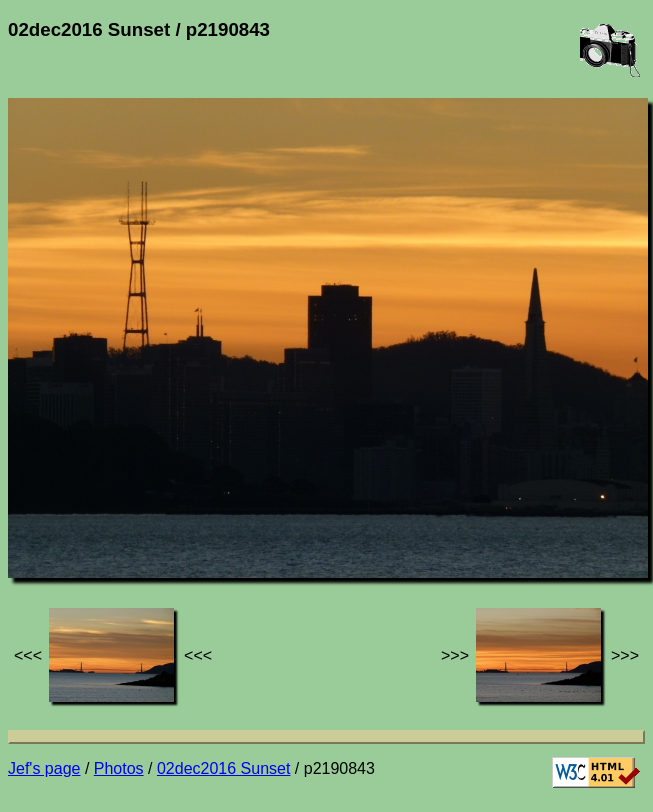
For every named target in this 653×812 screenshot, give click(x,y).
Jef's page (44, 768)
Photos (119, 768)
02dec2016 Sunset (223, 768)
